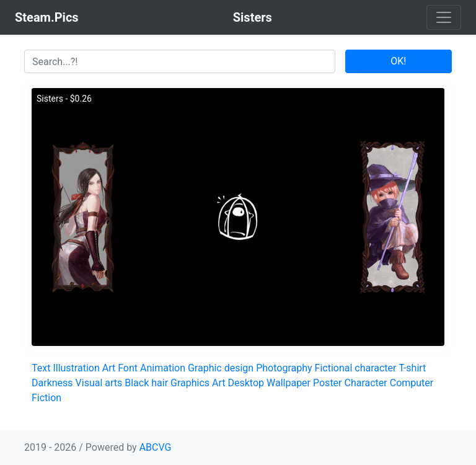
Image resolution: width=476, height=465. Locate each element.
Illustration (76, 368)
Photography (284, 368)
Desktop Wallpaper (270, 383)
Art (109, 368)
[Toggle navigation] (444, 17)
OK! (398, 61)
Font (128, 368)
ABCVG (156, 447)
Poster (328, 383)
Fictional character (356, 368)
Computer (412, 383)
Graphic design (221, 368)
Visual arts (99, 383)
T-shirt (412, 368)
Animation (163, 368)
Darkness (52, 383)
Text (41, 368)
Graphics (190, 383)
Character (365, 383)
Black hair (146, 383)
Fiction (46, 398)
